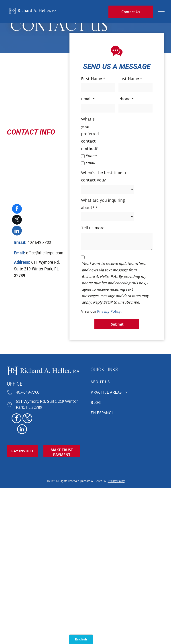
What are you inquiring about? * (103, 204)
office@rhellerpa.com (45, 253)
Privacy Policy (116, 481)
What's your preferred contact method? (90, 134)
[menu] (161, 13)
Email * (88, 99)
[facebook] (17, 209)
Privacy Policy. (109, 312)
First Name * (93, 79)
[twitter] (17, 220)
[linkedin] (17, 231)
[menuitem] (127, 383)
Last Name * (130, 79)
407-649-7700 (28, 393)
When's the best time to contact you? (104, 177)
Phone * (126, 99)
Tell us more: (93, 228)
